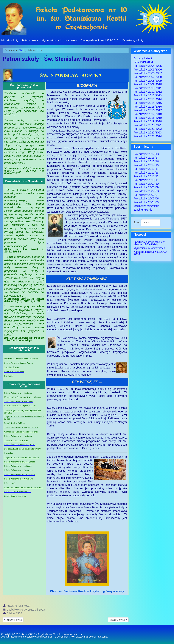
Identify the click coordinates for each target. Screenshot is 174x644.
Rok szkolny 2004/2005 (148, 66)
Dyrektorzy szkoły (133, 40)
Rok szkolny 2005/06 (146, 198)
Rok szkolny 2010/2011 (148, 88)
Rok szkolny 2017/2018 (148, 114)
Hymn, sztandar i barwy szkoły (59, 40)
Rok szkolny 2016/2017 (148, 110)
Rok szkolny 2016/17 (146, 158)
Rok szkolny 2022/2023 (148, 132)
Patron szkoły (30, 40)
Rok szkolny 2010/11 (146, 180)
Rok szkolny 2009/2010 (148, 84)
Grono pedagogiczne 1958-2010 (100, 40)
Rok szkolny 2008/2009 (148, 81)
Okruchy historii (143, 58)
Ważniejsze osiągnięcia (146, 206)
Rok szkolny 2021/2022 (148, 129)
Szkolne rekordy (143, 210)
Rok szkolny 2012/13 (146, 173)
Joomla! (5, 637)
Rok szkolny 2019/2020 (148, 121)
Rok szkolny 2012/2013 (148, 95)
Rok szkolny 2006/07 (146, 195)
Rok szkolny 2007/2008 (148, 77)
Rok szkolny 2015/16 (146, 161)
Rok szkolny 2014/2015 (148, 103)
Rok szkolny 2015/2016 (148, 107)
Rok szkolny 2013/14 (146, 169)
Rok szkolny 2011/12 (146, 176)
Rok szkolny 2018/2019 (148, 118)
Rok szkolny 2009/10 (146, 184)
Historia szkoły (10, 40)
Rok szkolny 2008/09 (146, 187)
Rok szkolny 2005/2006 (148, 70)
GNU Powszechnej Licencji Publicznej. (88, 637)
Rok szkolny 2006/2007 (148, 73)
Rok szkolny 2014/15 (146, 165)
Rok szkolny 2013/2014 (148, 99)
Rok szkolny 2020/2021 (148, 125)
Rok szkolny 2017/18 (146, 154)
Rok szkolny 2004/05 (146, 202)
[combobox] (151, 223)
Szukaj (137, 223)
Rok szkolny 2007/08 (146, 191)
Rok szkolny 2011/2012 (148, 92)
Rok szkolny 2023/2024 (148, 136)
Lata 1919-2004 (143, 62)
